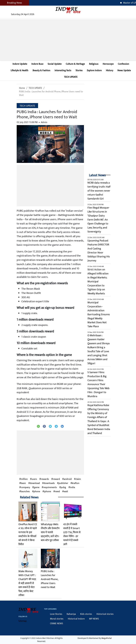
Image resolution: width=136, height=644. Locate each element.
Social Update (55, 64)
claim (78, 479)
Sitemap (23, 621)
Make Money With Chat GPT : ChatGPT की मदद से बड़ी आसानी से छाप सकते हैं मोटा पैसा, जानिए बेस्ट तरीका (27, 583)
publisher (63, 483)
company (25, 487)
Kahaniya (71, 614)
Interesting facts (63, 71)
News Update (124, 71)
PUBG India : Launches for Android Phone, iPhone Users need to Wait (51, 93)
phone (37, 492)
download (35, 483)
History (110, 71)
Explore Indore (94, 71)
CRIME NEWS (56, 624)
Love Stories (56, 614)
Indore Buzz (37, 64)
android (68, 479)
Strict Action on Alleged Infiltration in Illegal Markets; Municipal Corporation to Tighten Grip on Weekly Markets (98, 282)
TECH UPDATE (71, 77)
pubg (63, 487)
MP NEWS (94, 619)
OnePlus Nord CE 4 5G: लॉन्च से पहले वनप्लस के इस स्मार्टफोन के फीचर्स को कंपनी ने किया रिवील (28, 534)
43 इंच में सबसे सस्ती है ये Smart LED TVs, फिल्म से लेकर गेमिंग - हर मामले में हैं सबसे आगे (72, 534)
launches (25, 492)
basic (23, 483)
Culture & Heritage (75, 64)
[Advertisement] (68, 40)
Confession (123, 64)
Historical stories (105, 614)
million (24, 479)
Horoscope (108, 64)
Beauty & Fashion (41, 71)
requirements (50, 487)
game (37, 487)
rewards (45, 479)
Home (22, 88)
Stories (79, 71)
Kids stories (86, 614)
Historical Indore (76, 619)
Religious (94, 64)
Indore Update (20, 64)
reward (56, 479)
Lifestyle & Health (19, 71)
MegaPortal (106, 638)
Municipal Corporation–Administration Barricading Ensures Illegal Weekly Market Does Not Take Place (99, 315)
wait (66, 492)
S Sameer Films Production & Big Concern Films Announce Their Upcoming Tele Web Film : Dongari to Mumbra (98, 384)
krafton (76, 483)
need (57, 492)
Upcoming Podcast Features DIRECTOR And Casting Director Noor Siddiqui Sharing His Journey (99, 251)
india (72, 487)
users (34, 479)
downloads (49, 483)
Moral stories (57, 619)
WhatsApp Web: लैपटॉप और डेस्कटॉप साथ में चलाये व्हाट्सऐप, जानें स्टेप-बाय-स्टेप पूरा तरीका (50, 532)
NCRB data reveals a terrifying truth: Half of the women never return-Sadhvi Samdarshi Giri (99, 191)
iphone (47, 492)
